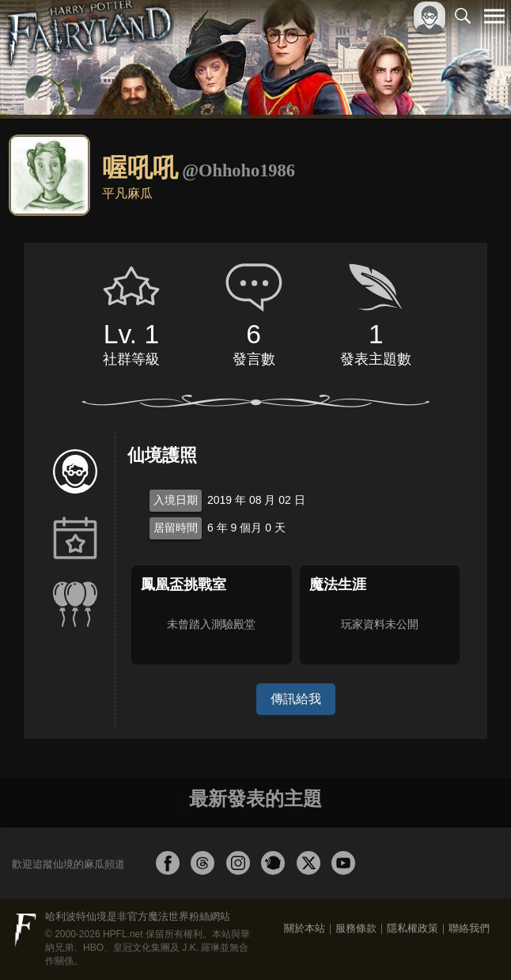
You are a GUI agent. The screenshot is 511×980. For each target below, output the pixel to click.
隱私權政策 (413, 928)
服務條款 (356, 928)
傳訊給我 (296, 699)
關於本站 (305, 928)
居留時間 (176, 528)
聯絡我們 (469, 928)
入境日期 (176, 500)
